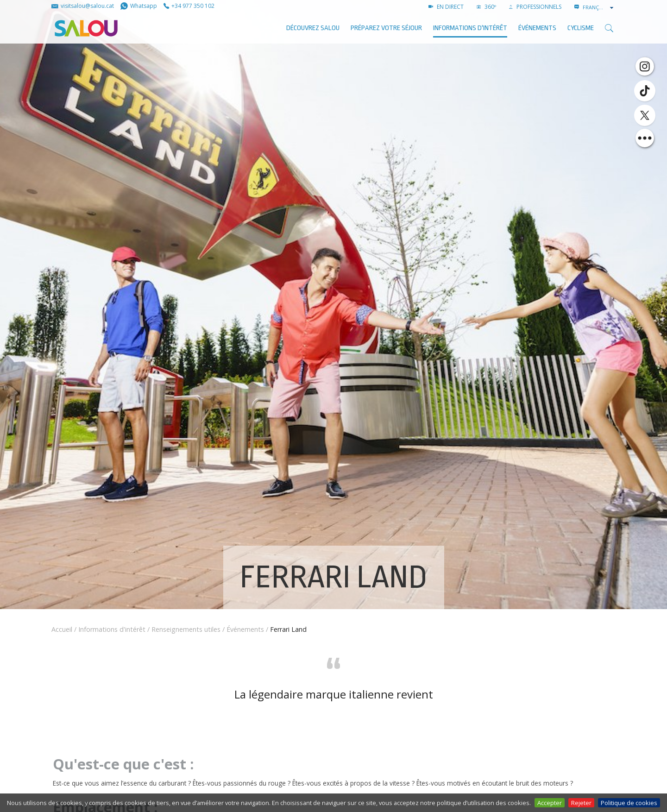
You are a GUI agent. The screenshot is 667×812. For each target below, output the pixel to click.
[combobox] (599, 7)
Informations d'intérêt (470, 28)
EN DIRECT (446, 7)
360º (486, 7)
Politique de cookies (629, 803)
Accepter (550, 803)
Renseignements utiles (186, 629)
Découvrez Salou (313, 28)
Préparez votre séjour (386, 28)
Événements (245, 629)
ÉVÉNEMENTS (537, 28)
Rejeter (581, 803)
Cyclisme (581, 28)
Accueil (62, 629)
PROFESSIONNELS (535, 7)
